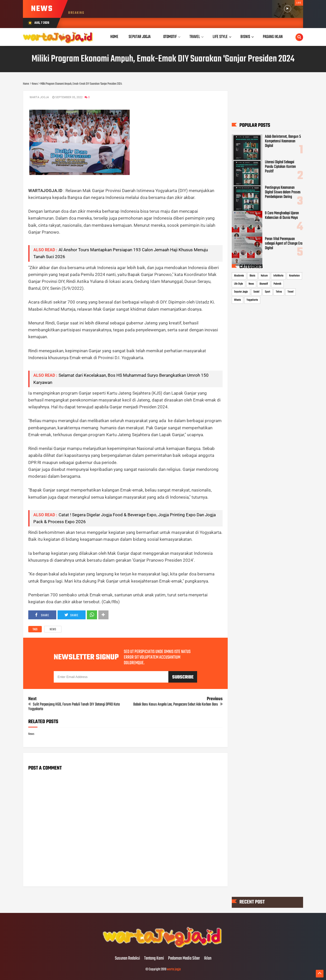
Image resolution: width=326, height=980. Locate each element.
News (53, 630)
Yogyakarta (252, 300)
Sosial (256, 292)
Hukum (264, 276)
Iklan (208, 959)
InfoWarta (278, 276)
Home (114, 37)
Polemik (277, 284)
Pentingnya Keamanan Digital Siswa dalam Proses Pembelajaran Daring (283, 192)
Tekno (279, 292)
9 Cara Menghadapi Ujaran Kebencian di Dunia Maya (282, 216)
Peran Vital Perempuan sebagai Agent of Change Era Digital (284, 243)
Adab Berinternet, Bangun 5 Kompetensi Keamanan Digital (283, 141)
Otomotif (264, 284)
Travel (290, 292)
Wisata (237, 300)
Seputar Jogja (241, 292)
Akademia (239, 276)
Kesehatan (294, 276)
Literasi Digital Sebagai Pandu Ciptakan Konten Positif (280, 167)
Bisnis (252, 276)
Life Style (239, 284)
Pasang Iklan (273, 37)
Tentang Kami (154, 959)
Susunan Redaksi (127, 959)
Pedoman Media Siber (184, 959)
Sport (268, 292)
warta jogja (174, 969)
